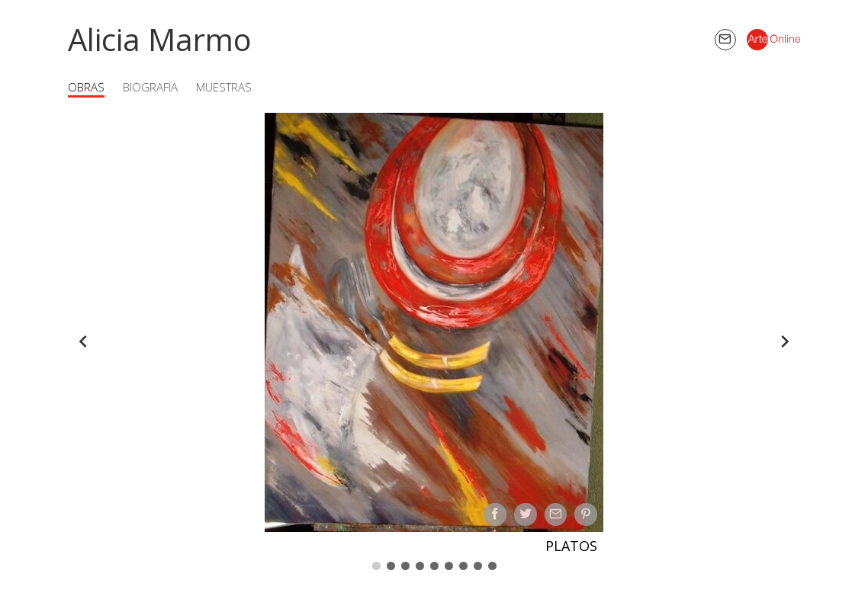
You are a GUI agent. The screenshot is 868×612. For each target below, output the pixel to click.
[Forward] (785, 341)
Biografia (150, 87)
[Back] (83, 341)
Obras (86, 87)
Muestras (224, 87)
